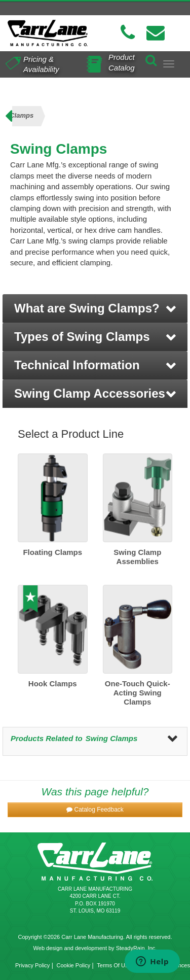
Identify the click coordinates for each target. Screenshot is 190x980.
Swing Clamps (112, 738)
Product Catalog (122, 62)
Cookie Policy (74, 965)
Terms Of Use (114, 965)
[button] (95, 308)
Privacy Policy (32, 965)
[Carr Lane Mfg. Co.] (48, 33)
